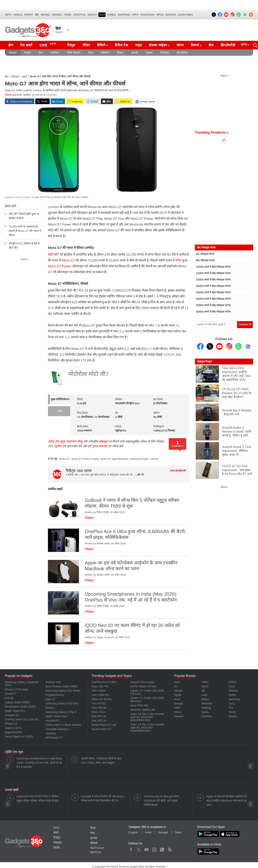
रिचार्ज (195, 45)
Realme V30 (53, 682)
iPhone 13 (11, 724)
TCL (231, 708)
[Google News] (248, 346)
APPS (135, 15)
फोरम (180, 45)
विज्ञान (120, 53)
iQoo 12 (50, 699)
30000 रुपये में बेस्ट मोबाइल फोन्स (213, 299)
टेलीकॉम (105, 53)
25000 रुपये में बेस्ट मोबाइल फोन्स (213, 292)
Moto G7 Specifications (114, 459)
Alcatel (178, 691)
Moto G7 (68, 260)
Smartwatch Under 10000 (20, 707)
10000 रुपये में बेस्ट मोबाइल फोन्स (213, 267)
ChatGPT (10, 694)
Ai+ (176, 686)
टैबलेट (27, 53)
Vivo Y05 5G (99, 708)
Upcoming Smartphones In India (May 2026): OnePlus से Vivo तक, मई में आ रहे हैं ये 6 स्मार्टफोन (39, 763)
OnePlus (207, 716)
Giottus (50, 708)
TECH (102, 15)
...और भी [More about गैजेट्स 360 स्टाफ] (139, 475)
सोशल (149, 53)
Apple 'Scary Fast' (56, 716)
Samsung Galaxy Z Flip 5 (61, 712)
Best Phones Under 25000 (61, 686)
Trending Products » (212, 132)
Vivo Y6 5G (98, 703)
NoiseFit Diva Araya (142, 682)
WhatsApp (162, 849)
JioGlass (51, 733)
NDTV (8, 15)
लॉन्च (178, 260)
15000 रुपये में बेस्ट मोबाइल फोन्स (213, 280)
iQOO (205, 686)
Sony (232, 703)
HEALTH (92, 15)
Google (179, 703)
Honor (178, 712)
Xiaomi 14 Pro (13, 728)
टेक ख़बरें (26, 45)
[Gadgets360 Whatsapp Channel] (238, 346)
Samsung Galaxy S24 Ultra (62, 703)
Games (111, 15)
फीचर (86, 45)
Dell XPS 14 (99, 721)
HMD (177, 708)
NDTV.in (96, 852)
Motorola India (139, 459)
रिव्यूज (71, 45)
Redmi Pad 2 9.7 (102, 729)
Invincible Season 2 (57, 729)
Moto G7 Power (60, 266)
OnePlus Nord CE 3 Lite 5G (22, 719)
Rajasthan (148, 15)
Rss (170, 849)
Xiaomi (233, 716)
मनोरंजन (55, 53)
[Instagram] (229, 346)
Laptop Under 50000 (17, 702)
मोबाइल (13, 53)
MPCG (160, 15)
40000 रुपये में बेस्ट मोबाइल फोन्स (213, 312)
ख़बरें (25, 77)
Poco (232, 686)
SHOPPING (124, 15)
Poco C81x (98, 712)
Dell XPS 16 (99, 716)
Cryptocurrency (55, 695)
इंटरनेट (135, 53)
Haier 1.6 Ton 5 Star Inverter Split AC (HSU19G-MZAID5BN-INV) (147, 717)
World (18, 15)
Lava (204, 695)
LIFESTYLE (79, 15)
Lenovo (154, 459)
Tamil (178, 832)
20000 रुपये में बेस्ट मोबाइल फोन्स (213, 286)
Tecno (232, 712)
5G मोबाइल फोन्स (205, 254)
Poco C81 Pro (100, 686)
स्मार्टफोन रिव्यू (74, 441)
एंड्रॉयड (58, 446)
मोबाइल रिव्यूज (204, 362)
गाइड (138, 45)
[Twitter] (210, 346)
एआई (48, 45)
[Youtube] (219, 346)
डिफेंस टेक (121, 45)
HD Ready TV (54, 738)
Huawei (179, 716)
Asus (177, 699)
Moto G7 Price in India (85, 459)
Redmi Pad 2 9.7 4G (104, 725)
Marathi (171, 15)
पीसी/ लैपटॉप (74, 53)
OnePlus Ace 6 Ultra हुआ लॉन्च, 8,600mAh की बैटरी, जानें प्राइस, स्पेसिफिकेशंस (162, 801)
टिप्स (91, 53)
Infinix (205, 682)
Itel (203, 691)
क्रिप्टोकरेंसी (228, 45)
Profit (29, 15)
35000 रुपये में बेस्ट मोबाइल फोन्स (213, 305)
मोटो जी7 (54, 254)
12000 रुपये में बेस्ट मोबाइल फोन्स (213, 273)
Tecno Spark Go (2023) (19, 736)
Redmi (232, 695)
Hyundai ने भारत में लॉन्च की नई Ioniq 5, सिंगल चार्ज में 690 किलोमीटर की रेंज (103, 798)
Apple (178, 695)
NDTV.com (97, 848)
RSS (56, 827)
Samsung (234, 699)
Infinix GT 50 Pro (102, 699)
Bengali (163, 832)
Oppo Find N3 (13, 732)
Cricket (57, 15)
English (133, 832)
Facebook (131, 849)
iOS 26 (9, 698)
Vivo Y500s (98, 691)
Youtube (147, 849)
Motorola (207, 703)
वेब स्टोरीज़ (182, 53)
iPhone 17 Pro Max (16, 689)
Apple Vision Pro (15, 711)
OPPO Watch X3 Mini (143, 686)
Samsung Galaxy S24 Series (63, 691)
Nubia (205, 712)
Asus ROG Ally (139, 705)
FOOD (68, 15)
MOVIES (45, 15)
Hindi (148, 832)
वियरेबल (165, 53)
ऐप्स (40, 53)
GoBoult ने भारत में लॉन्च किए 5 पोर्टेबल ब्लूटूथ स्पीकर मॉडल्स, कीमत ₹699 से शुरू (38, 798)
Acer (177, 682)
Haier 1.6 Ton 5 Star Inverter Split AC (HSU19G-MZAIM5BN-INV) (147, 728)
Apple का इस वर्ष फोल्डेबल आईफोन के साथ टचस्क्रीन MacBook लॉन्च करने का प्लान (227, 801)
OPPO (232, 682)
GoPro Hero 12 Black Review (63, 725)
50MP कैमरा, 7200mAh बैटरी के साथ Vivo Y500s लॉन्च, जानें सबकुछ (101, 761)
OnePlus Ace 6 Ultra (104, 682)
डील (211, 45)
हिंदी (37, 15)
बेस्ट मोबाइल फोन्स (205, 260)
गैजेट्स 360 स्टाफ (13, 95)
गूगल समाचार (100, 446)
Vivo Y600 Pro (100, 695)
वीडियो (101, 45)
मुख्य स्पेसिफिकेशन (60, 400)
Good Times (185, 15)
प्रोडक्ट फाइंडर (158, 45)
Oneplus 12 (12, 715)
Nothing (206, 708)
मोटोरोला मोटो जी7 (89, 374)
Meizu (205, 699)
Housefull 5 (52, 721)
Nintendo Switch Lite (143, 710)
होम (11, 45)
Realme (233, 691)
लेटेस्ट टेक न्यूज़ (56, 441)
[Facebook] (200, 346)
